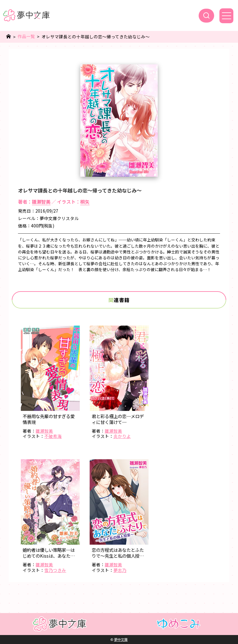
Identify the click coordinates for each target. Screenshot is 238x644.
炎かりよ (122, 436)
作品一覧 (26, 36)
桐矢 (85, 202)
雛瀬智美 (41, 202)
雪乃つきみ (55, 570)
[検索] (206, 16)
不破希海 (53, 436)
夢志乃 (120, 570)
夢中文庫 (121, 639)
